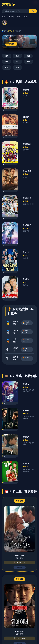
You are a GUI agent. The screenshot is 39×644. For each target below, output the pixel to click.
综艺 (19, 17)
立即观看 (11, 44)
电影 (4, 17)
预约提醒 (20, 567)
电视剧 (11, 17)
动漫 (26, 17)
